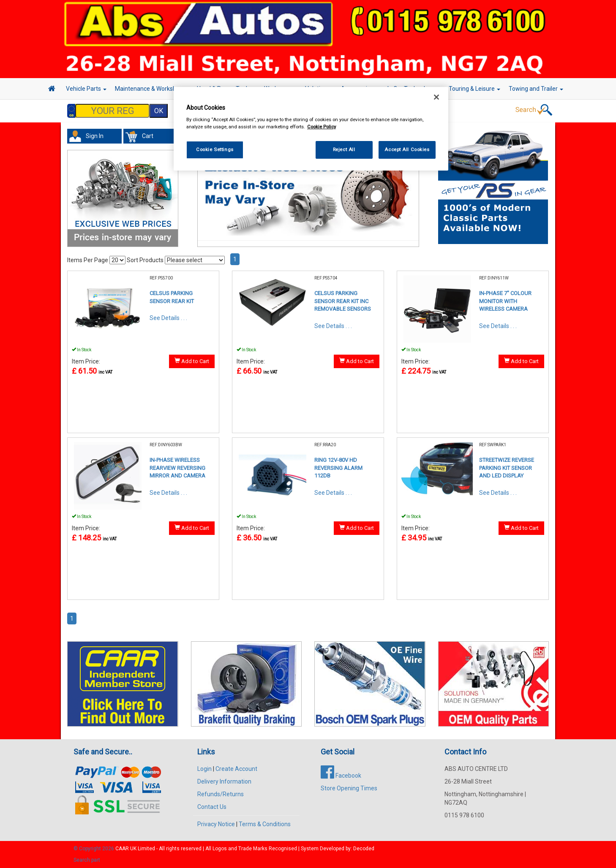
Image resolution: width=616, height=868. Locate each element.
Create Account (236, 769)
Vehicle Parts (86, 89)
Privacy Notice (216, 824)
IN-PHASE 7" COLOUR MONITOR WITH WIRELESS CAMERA (505, 301)
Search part (87, 860)
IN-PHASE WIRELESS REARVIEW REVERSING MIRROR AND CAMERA (177, 468)
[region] (311, 129)
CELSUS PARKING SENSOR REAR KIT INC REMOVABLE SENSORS (343, 301)
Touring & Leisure (474, 89)
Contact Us (212, 807)
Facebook (341, 776)
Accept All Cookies (407, 149)
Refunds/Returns (221, 794)
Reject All (344, 149)
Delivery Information (224, 781)
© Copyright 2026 (94, 849)
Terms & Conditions (265, 824)
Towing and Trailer (536, 89)
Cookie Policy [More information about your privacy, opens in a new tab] (322, 127)
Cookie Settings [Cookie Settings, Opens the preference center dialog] (215, 149)
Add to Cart (192, 361)
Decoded (364, 849)
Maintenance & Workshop (152, 89)
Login (204, 769)
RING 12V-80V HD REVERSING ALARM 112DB (338, 468)
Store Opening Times (349, 788)
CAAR (122, 849)
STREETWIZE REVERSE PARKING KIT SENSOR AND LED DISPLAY (507, 468)
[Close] (436, 97)
